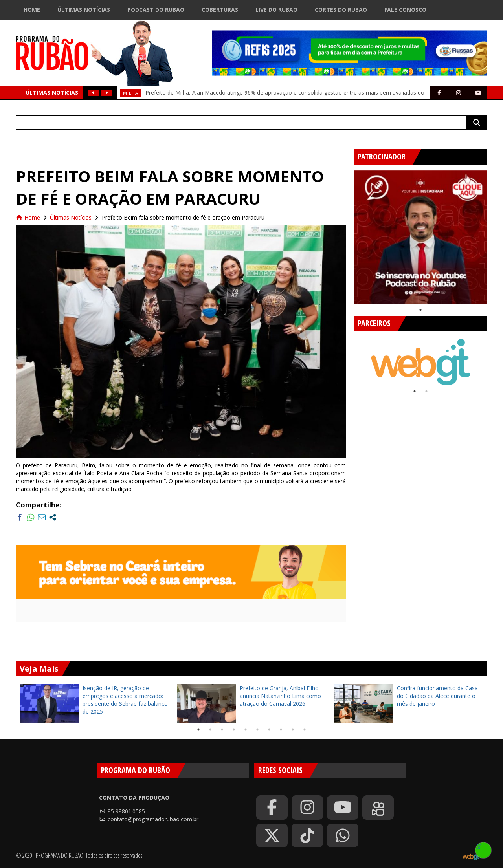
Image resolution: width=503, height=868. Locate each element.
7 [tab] (269, 729)
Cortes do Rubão (341, 10)
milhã (131, 93)
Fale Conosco (405, 10)
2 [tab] (426, 391)
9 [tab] (293, 729)
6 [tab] (257, 729)
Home (32, 10)
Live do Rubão (276, 10)
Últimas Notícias (84, 10)
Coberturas (220, 10)
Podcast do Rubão (156, 10)
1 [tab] (420, 310)
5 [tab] (246, 729)
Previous (356, 358)
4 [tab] (234, 729)
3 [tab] (222, 729)
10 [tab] (305, 729)
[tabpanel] (420, 237)
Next (485, 358)
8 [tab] (281, 729)
